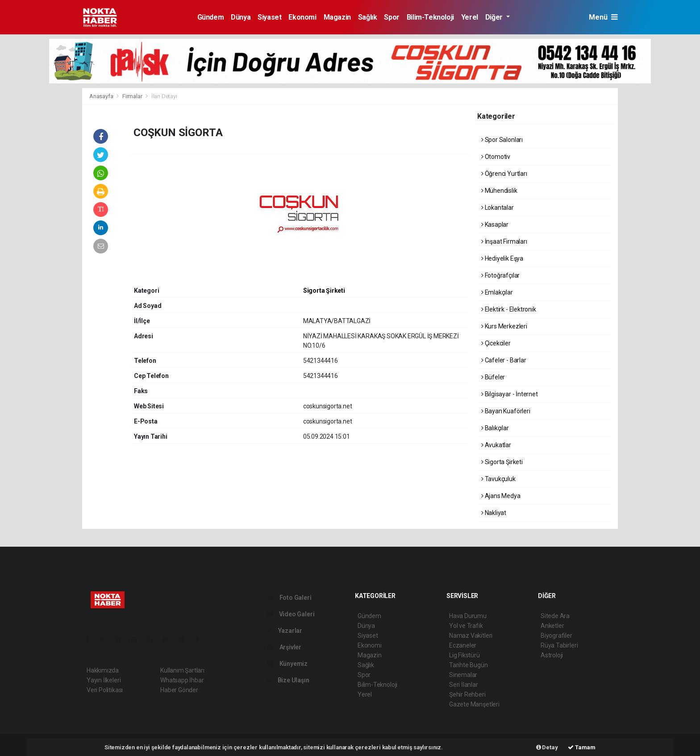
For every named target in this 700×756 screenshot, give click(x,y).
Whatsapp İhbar (182, 680)
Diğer (495, 17)
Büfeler (493, 377)
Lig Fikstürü (465, 655)
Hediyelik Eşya (502, 258)
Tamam (582, 747)
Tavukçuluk (498, 479)
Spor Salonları (502, 140)
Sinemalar (463, 675)
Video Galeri (291, 614)
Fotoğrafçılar (500, 275)
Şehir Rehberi (467, 694)
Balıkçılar (495, 428)
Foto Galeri (289, 598)
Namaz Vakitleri (471, 636)
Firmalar (132, 96)
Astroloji (552, 655)
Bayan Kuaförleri (506, 411)
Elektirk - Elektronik (509, 309)
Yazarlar (285, 631)
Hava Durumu (468, 616)
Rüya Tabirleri (559, 645)
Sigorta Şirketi (324, 291)
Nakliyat (494, 513)
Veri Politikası (105, 690)
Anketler (552, 626)
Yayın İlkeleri (104, 680)
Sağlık (368, 17)
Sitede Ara (555, 616)
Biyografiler (556, 636)
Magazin (337, 17)
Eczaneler (463, 645)
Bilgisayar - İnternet (510, 394)
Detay (547, 747)
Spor (392, 17)
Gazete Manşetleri (474, 704)
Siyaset (269, 17)
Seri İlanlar (464, 685)
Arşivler (284, 647)
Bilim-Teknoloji (430, 17)
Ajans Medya (501, 496)
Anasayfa (102, 96)
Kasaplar (495, 224)
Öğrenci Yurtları (504, 174)
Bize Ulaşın (288, 680)
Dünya (241, 17)
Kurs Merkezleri (504, 326)
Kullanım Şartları (182, 670)
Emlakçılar (497, 292)
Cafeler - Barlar (504, 360)
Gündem (211, 17)
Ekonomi (302, 17)
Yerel (470, 17)
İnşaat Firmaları (504, 241)
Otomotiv (496, 157)
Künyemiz (287, 664)
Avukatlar (496, 445)
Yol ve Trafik (466, 626)
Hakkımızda (103, 670)
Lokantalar (498, 208)
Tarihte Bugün (469, 665)
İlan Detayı (164, 96)
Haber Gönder (179, 690)
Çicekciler (496, 343)
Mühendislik (499, 191)
